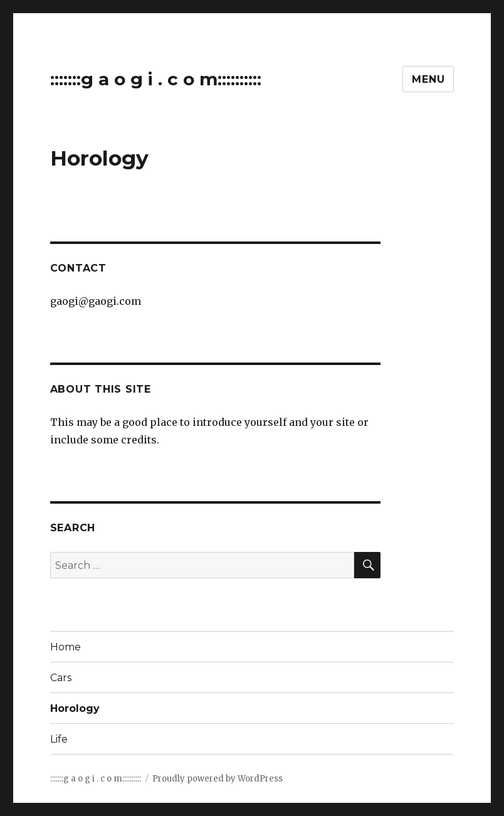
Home (66, 647)
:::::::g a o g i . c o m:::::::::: (156, 79)
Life (59, 739)
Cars (61, 678)
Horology (75, 708)
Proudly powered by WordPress (218, 779)
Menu (428, 79)
